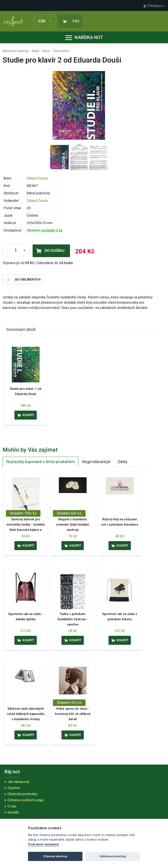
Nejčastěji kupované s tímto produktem (41, 462)
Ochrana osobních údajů (25, 800)
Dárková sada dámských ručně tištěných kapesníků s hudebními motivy (26, 714)
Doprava (14, 788)
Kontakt (13, 812)
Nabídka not (84, 37)
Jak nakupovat (18, 782)
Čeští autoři (61, 51)
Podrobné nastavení (43, 844)
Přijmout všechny (55, 856)
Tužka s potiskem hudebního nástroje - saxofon (73, 619)
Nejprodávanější (96, 462)
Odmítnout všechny (113, 856)
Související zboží (21, 329)
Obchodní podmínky (23, 794)
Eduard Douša (37, 178)
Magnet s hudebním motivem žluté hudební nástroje (73, 525)
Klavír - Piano (41, 51)
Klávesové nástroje (16, 51)
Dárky (123, 462)
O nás (12, 806)
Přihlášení (154, 6)
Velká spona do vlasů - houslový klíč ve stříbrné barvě (73, 714)
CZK (45, 21)
